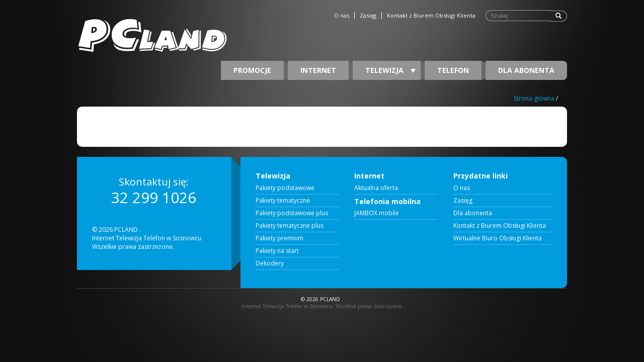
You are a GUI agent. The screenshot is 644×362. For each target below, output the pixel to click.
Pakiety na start (277, 251)
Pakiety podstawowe (285, 188)
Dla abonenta (526, 70)
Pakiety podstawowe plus (292, 213)
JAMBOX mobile (377, 213)
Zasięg (368, 16)
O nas (342, 16)
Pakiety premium (279, 238)
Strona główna (534, 98)
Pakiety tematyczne (283, 201)
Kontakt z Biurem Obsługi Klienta (431, 16)
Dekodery (270, 263)
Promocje (252, 70)
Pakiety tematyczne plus (290, 226)
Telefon (453, 70)
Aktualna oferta (376, 188)
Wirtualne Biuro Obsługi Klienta (498, 238)
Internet (318, 70)
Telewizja (390, 70)
